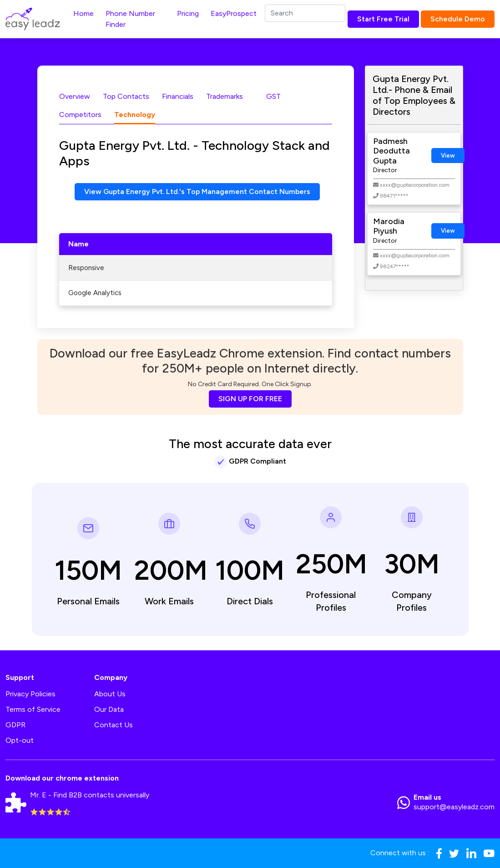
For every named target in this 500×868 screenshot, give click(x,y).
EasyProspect (234, 13)
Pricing (188, 13)
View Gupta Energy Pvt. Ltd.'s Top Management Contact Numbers (197, 191)
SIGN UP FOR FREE (250, 399)
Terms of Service (33, 710)
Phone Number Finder (130, 19)
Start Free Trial (383, 19)
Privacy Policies (30, 694)
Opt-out (20, 741)
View (448, 156)
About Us (110, 694)
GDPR (15, 725)
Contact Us (114, 725)
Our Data (109, 710)
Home (83, 13)
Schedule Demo (458, 19)
